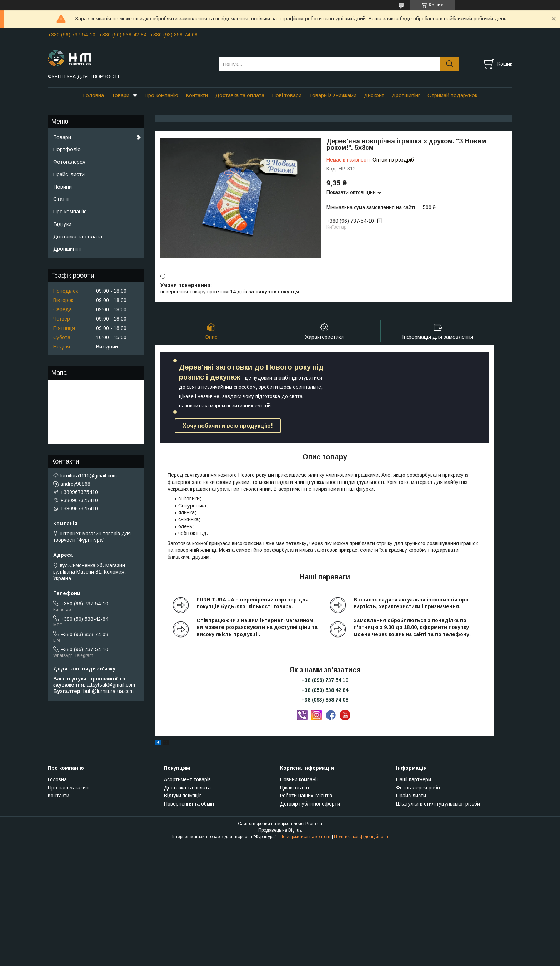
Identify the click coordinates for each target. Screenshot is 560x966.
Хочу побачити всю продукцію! (228, 426)
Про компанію (161, 95)
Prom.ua (314, 824)
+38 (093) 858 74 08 (325, 700)
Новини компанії (299, 779)
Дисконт (374, 95)
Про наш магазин (68, 788)
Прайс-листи (69, 174)
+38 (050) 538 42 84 (325, 690)
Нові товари (287, 95)
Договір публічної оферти (310, 804)
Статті (61, 199)
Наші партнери (414, 779)
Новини (62, 187)
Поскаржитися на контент (305, 837)
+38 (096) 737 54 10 (325, 680)
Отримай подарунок (452, 95)
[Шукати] (449, 64)
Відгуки (62, 224)
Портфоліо (67, 149)
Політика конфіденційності (361, 837)
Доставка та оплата (240, 95)
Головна (93, 95)
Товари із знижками (333, 95)
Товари (120, 95)
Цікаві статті (294, 788)
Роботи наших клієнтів (306, 796)
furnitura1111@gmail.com (89, 476)
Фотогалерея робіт (418, 788)
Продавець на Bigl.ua (280, 830)
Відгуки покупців (183, 796)
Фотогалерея (69, 162)
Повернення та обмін (189, 804)
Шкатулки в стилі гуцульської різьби (438, 804)
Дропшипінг (406, 95)
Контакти (197, 95)
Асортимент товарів (187, 779)
